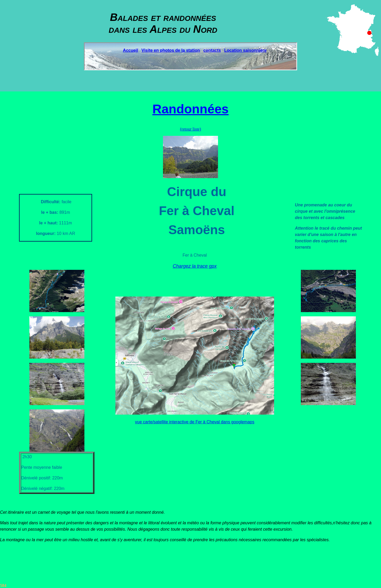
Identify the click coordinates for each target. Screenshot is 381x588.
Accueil (131, 50)
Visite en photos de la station (171, 50)
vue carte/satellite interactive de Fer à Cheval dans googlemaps (195, 422)
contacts (212, 50)
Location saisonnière (245, 50)
